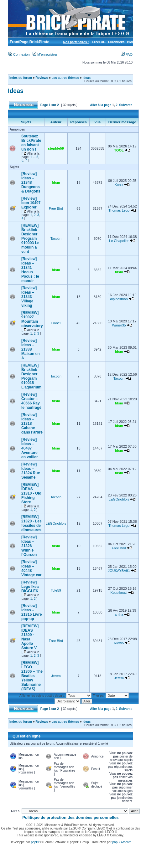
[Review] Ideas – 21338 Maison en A (31, 349)
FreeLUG (99, 42)
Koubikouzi (119, 593)
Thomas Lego (119, 210)
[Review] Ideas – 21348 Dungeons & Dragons (31, 182)
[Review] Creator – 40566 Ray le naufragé (31, 401)
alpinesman (119, 299)
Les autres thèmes (65, 78)
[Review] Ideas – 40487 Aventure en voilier (30, 448)
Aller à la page (101, 105)
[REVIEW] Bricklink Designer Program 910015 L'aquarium (31, 376)
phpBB (36, 842)
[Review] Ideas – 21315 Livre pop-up (31, 612)
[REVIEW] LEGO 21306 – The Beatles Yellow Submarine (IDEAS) (32, 676)
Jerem (56, 676)
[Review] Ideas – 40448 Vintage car (31, 568)
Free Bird (56, 208)
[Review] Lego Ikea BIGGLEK (30, 587)
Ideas (86, 78)
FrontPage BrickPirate (29, 42)
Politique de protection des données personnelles (70, 817)
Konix (119, 185)
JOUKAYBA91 (119, 571)
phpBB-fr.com (122, 842)
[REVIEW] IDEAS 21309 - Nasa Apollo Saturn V (30, 637)
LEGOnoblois (119, 499)
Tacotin (56, 239)
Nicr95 (119, 643)
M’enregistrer (45, 54)
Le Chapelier (119, 241)
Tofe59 (56, 590)
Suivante (126, 105)
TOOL (119, 150)
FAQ (127, 54)
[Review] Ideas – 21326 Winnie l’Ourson (29, 546)
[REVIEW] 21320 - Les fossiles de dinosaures (31, 523)
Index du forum (21, 78)
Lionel (56, 323)
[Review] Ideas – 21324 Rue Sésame (31, 471)
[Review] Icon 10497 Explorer (31, 203)
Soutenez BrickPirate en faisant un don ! (31, 143)
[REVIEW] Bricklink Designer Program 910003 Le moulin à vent (30, 239)
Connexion (19, 54)
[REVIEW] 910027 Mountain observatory (32, 319)
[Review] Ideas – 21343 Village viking (29, 297)
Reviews (42, 78)
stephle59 (56, 148)
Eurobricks (116, 42)
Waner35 (119, 325)
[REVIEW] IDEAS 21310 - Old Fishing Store (31, 493)
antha (119, 614)
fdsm (56, 182)
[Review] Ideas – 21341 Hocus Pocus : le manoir (30, 270)
